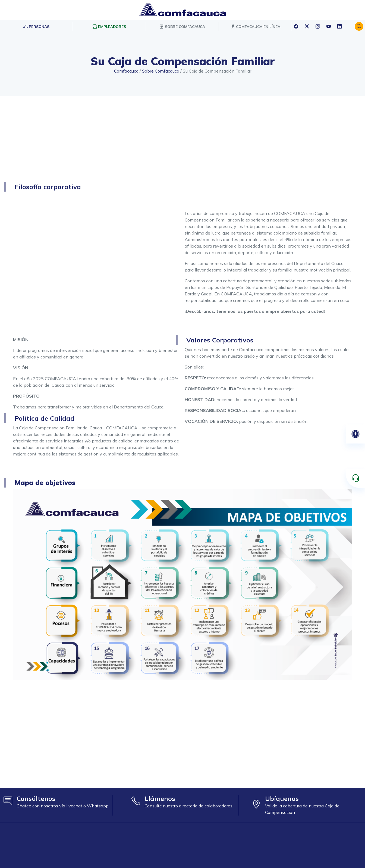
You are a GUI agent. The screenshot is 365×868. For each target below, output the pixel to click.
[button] (359, 26)
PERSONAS (36, 26)
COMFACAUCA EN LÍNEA (255, 26)
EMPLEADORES (109, 26)
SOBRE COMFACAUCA (182, 26)
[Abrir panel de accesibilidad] (355, 434)
